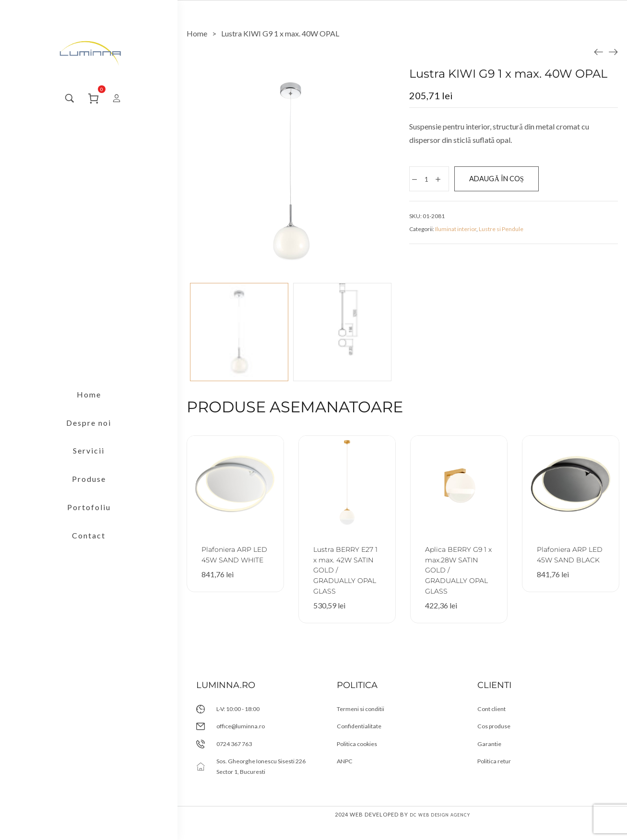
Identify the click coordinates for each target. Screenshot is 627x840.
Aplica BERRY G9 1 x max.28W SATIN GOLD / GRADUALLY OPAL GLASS (458, 570)
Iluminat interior (456, 233)
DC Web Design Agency (440, 832)
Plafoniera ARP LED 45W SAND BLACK (569, 559)
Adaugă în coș (514, 181)
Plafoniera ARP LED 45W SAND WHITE (234, 559)
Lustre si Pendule (501, 233)
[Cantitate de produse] (429, 181)
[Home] (197, 33)
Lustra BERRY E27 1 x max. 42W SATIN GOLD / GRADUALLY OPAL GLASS (343, 575)
